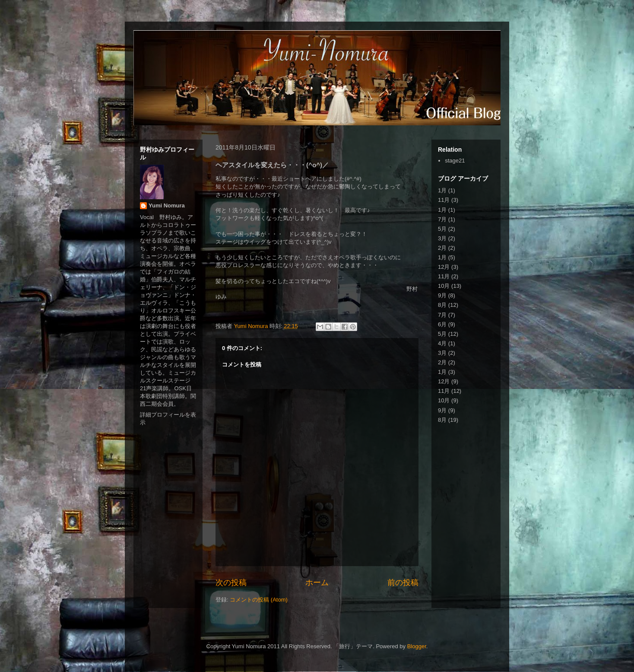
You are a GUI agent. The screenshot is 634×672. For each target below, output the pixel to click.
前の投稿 (403, 583)
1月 (442, 190)
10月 (444, 286)
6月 (442, 324)
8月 (442, 305)
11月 (444, 200)
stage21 (455, 161)
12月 (444, 267)
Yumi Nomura (167, 205)
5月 (442, 229)
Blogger (417, 646)
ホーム (317, 583)
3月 (442, 238)
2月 (442, 248)
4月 (442, 343)
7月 (442, 219)
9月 (442, 295)
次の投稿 (231, 583)
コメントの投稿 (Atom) (259, 600)
